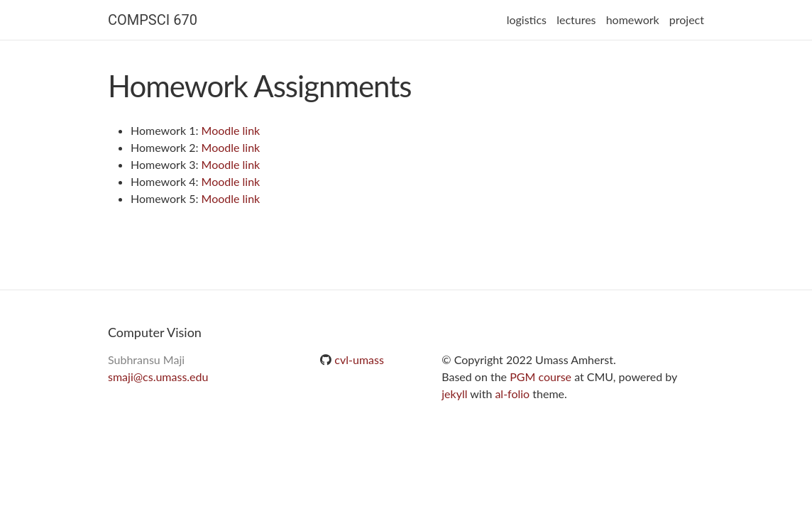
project (687, 20)
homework (633, 20)
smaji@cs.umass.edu (158, 377)
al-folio (512, 394)
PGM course (541, 377)
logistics (527, 20)
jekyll (454, 394)
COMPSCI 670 (153, 20)
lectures (576, 20)
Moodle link (231, 130)
